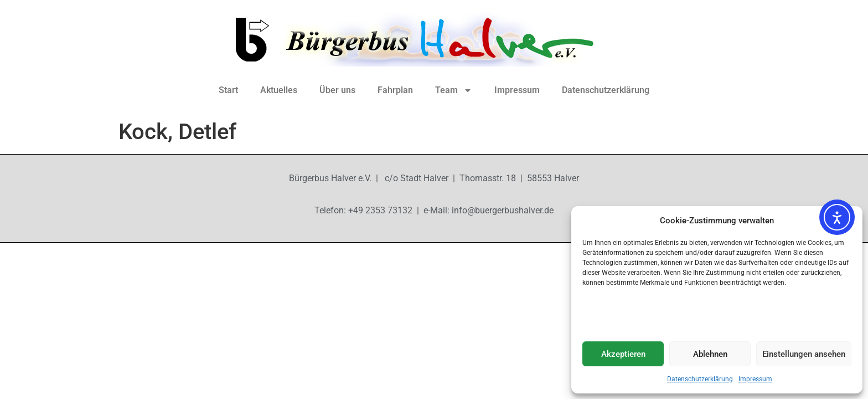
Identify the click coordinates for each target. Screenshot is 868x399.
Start (228, 90)
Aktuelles (279, 90)
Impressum (755, 379)
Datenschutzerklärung (700, 379)
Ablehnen (710, 354)
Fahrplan (395, 90)
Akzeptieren (623, 354)
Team (454, 90)
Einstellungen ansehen (804, 354)
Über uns (337, 90)
